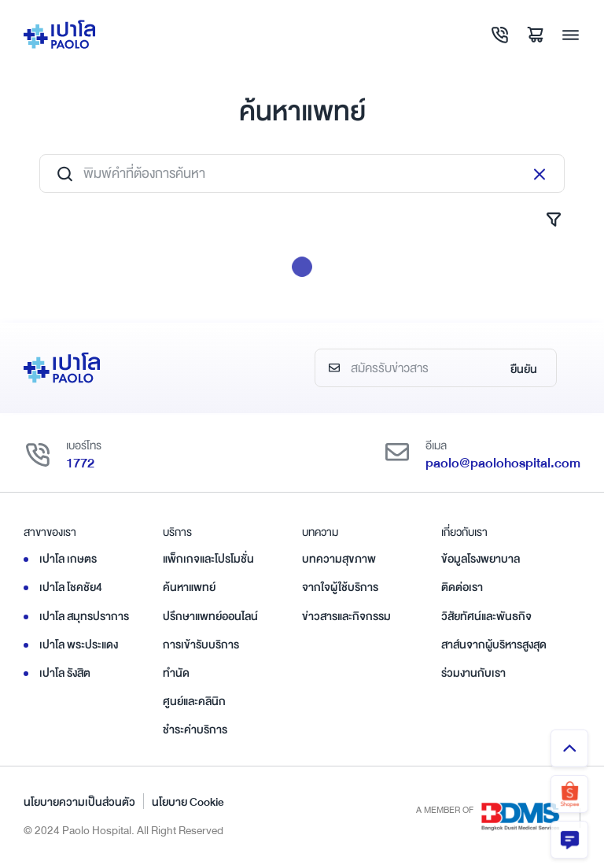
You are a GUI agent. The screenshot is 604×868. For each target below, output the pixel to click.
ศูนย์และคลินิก (194, 701)
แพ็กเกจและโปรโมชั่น (208, 559)
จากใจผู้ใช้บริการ (340, 587)
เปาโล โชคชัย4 (71, 587)
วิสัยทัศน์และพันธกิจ (486, 616)
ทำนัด (176, 673)
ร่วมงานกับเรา (473, 673)
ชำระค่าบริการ (195, 729)
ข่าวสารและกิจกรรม (346, 616)
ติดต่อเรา (462, 587)
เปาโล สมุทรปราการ (84, 616)
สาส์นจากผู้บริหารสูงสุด (494, 645)
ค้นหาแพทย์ (189, 587)
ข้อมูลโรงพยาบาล (481, 559)
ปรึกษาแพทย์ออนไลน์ (210, 616)
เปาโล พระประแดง (79, 645)
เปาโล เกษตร (68, 559)
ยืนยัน (524, 369)
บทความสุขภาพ (339, 559)
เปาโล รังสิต (65, 673)
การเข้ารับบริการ (201, 645)
